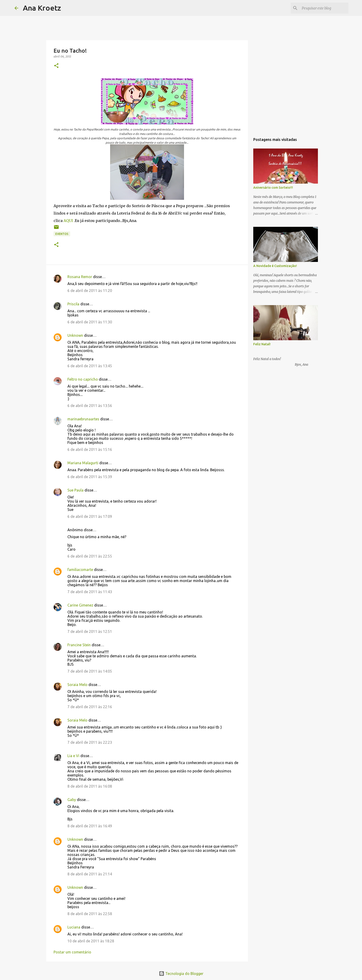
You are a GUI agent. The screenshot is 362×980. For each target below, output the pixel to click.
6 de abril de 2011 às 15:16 (90, 449)
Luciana (74, 927)
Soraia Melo (77, 685)
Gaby (72, 800)
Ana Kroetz (42, 8)
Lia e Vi (73, 756)
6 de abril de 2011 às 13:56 (90, 406)
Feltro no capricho (83, 379)
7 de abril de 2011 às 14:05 (90, 671)
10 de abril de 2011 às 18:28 (91, 941)
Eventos (62, 234)
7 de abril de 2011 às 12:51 (90, 631)
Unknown (75, 335)
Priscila (73, 304)
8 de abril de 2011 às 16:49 (90, 826)
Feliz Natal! (262, 344)
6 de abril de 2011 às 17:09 (90, 516)
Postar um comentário (72, 952)
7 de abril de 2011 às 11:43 (90, 592)
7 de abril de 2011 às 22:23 (90, 742)
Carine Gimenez (80, 605)
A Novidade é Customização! (275, 266)
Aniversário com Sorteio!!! (273, 188)
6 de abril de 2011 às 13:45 (90, 366)
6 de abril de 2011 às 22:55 (90, 556)
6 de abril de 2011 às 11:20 (90, 291)
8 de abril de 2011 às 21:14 (90, 874)
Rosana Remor (80, 277)
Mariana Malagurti (83, 463)
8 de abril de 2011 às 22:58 (90, 914)
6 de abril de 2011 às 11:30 (90, 322)
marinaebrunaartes (83, 419)
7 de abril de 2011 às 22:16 (90, 707)
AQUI (68, 221)
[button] (56, 66)
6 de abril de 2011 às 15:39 (90, 477)
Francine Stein (79, 645)
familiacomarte (80, 570)
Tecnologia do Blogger (181, 974)
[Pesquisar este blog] (324, 8)
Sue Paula (75, 490)
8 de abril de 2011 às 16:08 (90, 786)
